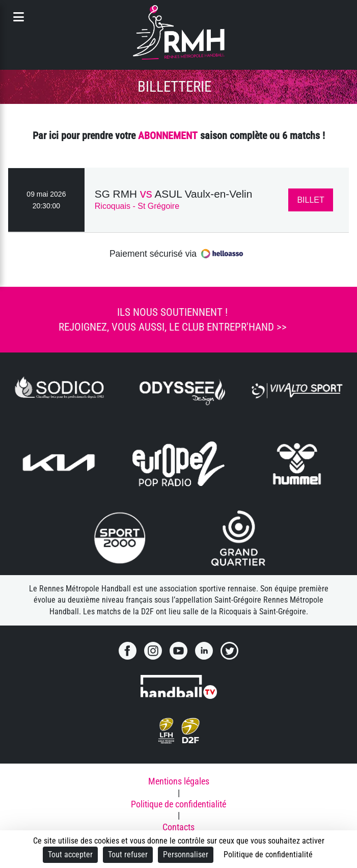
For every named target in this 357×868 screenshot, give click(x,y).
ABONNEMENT (168, 135)
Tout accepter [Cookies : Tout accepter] (70, 855)
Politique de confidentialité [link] (268, 855)
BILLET (310, 200)
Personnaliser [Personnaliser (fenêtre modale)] (186, 855)
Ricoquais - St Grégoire (137, 206)
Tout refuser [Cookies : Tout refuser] (128, 855)
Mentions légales (179, 781)
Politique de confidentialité (178, 804)
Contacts (178, 827)
